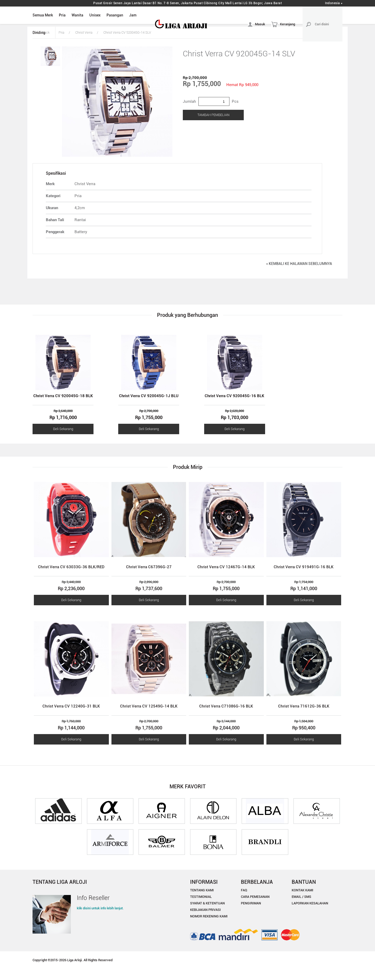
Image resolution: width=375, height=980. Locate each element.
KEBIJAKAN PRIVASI (205, 910)
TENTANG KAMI (202, 890)
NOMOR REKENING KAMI (209, 916)
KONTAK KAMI (302, 890)
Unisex (95, 15)
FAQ (244, 890)
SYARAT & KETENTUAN (207, 903)
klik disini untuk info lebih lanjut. (100, 908)
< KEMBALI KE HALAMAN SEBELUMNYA (299, 264)
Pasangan (115, 15)
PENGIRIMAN (251, 903)
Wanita (77, 15)
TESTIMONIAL (201, 897)
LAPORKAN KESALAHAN (310, 903)
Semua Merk (43, 15)
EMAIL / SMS (301, 897)
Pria (62, 15)
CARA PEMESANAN (255, 897)
